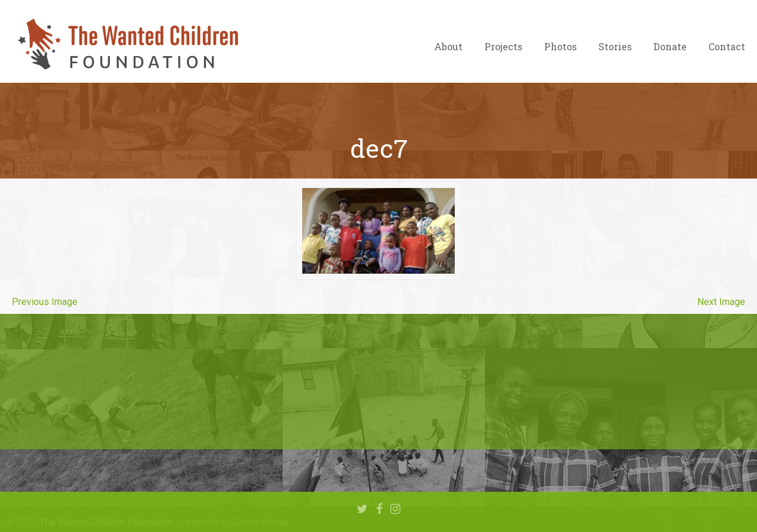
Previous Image (45, 302)
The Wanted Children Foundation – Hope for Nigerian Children (127, 44)
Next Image (721, 302)
